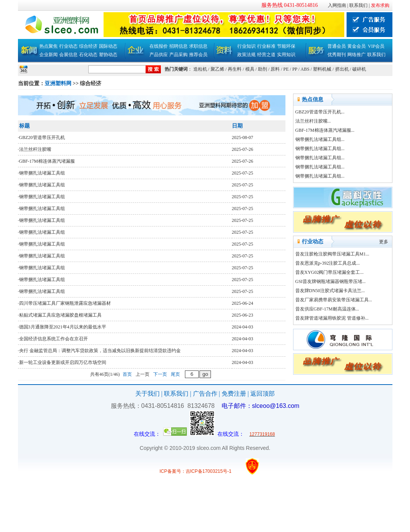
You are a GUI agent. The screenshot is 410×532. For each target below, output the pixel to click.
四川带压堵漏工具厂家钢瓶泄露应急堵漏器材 (65, 303)
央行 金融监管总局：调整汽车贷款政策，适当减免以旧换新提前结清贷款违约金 (100, 351)
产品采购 (178, 55)
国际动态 (108, 46)
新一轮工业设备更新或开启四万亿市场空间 (63, 362)
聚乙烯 (217, 69)
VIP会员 (376, 46)
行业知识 (246, 46)
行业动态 (68, 46)
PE (286, 69)
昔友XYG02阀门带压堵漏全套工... (330, 272)
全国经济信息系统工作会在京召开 (53, 339)
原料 (275, 69)
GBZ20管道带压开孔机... (320, 112)
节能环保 (286, 46)
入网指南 (337, 5)
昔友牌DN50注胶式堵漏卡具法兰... (330, 291)
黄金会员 (357, 46)
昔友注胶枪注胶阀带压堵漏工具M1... (332, 254)
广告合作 (205, 394)
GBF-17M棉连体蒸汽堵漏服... (325, 130)
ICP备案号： (173, 471)
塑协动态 (108, 55)
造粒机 (200, 69)
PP (295, 69)
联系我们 (358, 5)
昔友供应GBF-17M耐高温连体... (327, 309)
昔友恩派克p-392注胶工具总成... (328, 263)
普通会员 (337, 46)
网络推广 (357, 55)
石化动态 (88, 55)
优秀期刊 (337, 55)
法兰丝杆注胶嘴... (313, 121)
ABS (305, 69)
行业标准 (266, 46)
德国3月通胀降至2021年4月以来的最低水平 (63, 327)
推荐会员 (198, 55)
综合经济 (88, 46)
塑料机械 (322, 69)
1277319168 (262, 434)
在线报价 (159, 46)
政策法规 (246, 55)
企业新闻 (49, 55)
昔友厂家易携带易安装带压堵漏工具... (334, 300)
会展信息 (68, 55)
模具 (250, 69)
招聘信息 (178, 46)
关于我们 (147, 394)
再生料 (235, 69)
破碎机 (359, 69)
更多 (384, 242)
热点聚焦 (49, 46)
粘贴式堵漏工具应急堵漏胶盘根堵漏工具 (60, 315)
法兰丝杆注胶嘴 (35, 149)
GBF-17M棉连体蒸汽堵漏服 (47, 161)
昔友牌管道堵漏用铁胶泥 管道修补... (332, 318)
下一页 (160, 374)
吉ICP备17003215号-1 (209, 471)
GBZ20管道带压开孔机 (42, 137)
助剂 (263, 69)
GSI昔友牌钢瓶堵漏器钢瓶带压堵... (331, 281)
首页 (127, 374)
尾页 (175, 374)
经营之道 (266, 55)
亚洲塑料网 (58, 83)
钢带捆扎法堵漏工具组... (320, 139)
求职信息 (198, 46)
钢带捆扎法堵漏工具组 (42, 173)
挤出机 (342, 69)
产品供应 (159, 55)
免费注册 (234, 394)
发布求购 (380, 5)
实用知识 (286, 55)
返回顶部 (263, 394)
